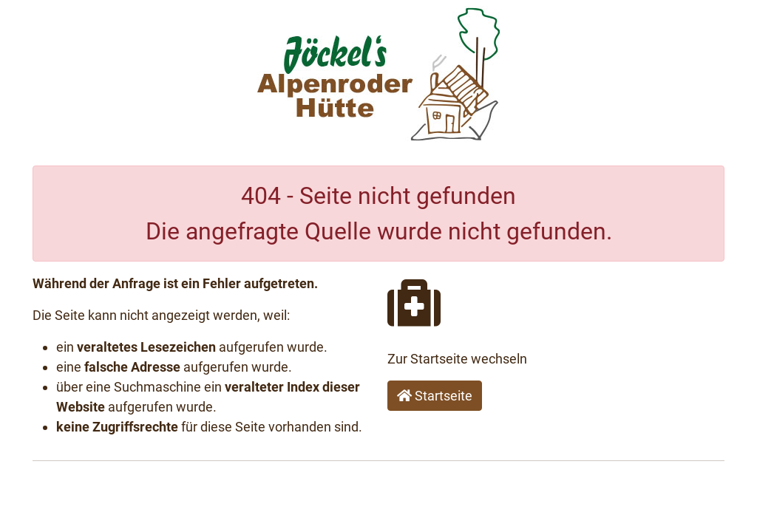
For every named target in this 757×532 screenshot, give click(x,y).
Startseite (435, 396)
